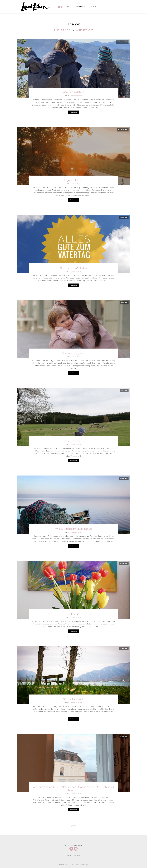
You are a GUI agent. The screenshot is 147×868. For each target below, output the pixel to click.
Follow (93, 7)
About (68, 7)
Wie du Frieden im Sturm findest (73, 529)
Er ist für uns (73, 614)
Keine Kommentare (76, 96)
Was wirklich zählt (73, 699)
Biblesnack (63, 30)
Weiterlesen (73, 112)
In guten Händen (74, 180)
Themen (80, 7)
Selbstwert (84, 30)
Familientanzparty (74, 441)
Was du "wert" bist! (73, 92)
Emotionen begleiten (73, 353)
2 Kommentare (77, 183)
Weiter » (75, 826)
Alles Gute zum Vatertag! (73, 268)
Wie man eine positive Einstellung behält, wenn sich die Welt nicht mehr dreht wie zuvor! (73, 789)
